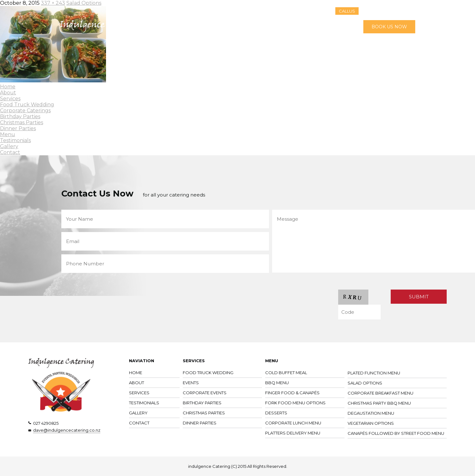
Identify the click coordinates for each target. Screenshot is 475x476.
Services (218, 27)
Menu (243, 27)
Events (191, 383)
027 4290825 (46, 423)
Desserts (276, 413)
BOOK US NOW (389, 27)
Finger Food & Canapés (292, 393)
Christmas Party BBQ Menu (379, 403)
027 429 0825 (390, 11)
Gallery (300, 27)
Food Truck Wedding (27, 105)
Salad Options (365, 383)
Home (171, 27)
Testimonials (271, 27)
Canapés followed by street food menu (396, 433)
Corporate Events (205, 393)
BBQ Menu (277, 383)
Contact (325, 27)
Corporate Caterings (25, 111)
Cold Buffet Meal (286, 373)
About (193, 27)
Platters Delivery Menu (293, 433)
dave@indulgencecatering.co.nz (67, 430)
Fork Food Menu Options (295, 403)
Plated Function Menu (374, 373)
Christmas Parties (22, 122)
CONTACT (139, 423)
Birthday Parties (20, 116)
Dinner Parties (18, 128)
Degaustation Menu (371, 413)
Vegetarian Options (371, 423)
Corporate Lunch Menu (293, 423)
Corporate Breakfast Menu (380, 393)
